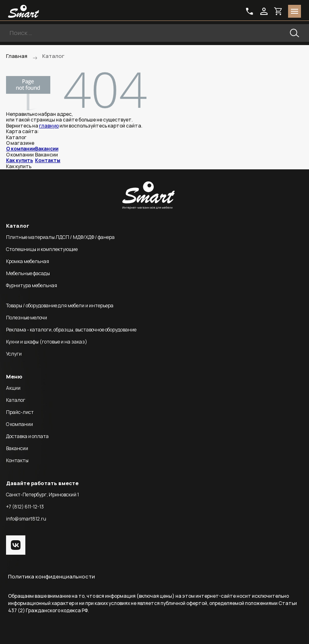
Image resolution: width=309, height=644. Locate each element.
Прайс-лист (20, 412)
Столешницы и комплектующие (42, 249)
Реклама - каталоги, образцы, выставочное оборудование (71, 330)
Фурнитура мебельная (32, 285)
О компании (21, 149)
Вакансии (47, 149)
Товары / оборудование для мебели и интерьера (60, 306)
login (264, 11)
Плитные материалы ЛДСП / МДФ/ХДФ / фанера (60, 237)
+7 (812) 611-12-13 (25, 507)
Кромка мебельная (28, 261)
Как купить (20, 160)
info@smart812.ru (26, 519)
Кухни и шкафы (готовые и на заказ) (47, 342)
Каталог (16, 400)
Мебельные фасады (28, 273)
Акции (13, 388)
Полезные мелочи (27, 318)
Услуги (14, 354)
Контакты (48, 160)
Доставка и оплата (27, 436)
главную (49, 126)
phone (249, 11)
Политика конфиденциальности (51, 576)
